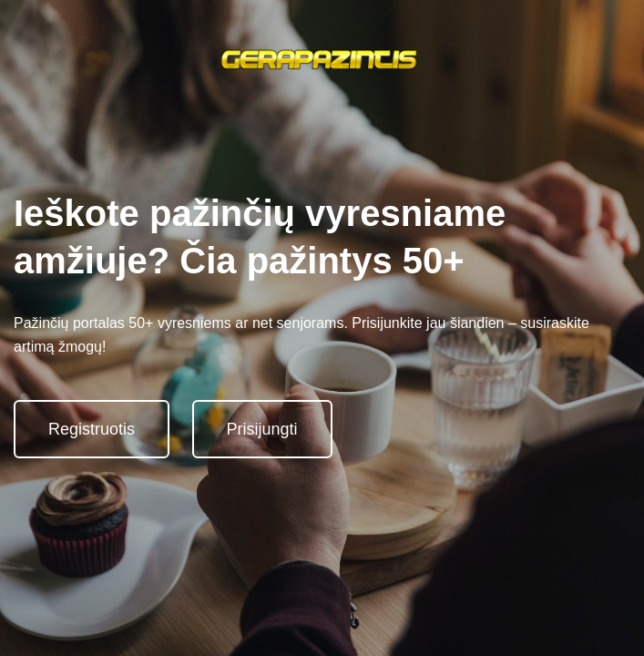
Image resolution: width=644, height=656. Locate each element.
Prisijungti (262, 429)
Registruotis (92, 429)
